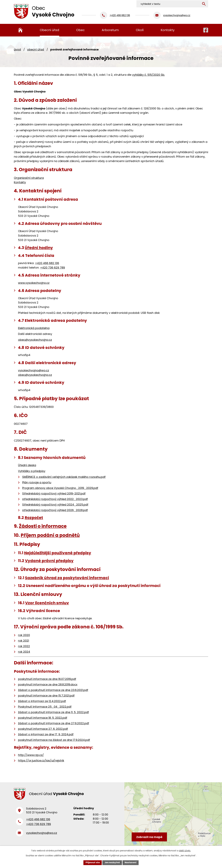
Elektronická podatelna (34, 328)
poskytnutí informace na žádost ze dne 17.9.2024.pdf (54, 740)
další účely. (185, 850)
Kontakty (20, 182)
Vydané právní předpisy (49, 561)
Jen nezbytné (112, 862)
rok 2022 (24, 646)
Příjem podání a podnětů (50, 535)
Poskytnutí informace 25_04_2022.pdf (45, 707)
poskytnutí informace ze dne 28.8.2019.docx (48, 684)
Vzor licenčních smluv (47, 603)
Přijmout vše (92, 862)
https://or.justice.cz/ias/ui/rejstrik (41, 761)
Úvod (17, 49)
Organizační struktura (29, 178)
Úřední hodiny (39, 248)
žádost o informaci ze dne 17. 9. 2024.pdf (46, 734)
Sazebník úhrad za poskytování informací (67, 578)
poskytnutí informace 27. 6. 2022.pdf (43, 729)
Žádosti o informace (43, 526)
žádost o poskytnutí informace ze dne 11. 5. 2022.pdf (53, 712)
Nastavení (131, 862)
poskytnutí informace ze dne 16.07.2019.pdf (47, 679)
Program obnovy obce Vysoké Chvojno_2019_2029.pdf (60, 488)
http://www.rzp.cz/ (31, 755)
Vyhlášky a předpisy (32, 471)
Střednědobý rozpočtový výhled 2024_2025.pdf (55, 505)
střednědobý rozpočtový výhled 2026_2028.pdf (55, 510)
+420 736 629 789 (52, 268)
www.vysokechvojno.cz (34, 283)
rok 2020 (24, 635)
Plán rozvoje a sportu (37, 482)
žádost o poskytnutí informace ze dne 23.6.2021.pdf (53, 690)
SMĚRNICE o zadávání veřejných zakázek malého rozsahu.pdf (64, 477)
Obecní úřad (36, 49)
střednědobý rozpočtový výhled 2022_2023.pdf (55, 499)
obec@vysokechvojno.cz (35, 340)
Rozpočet (34, 518)
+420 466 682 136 (47, 263)
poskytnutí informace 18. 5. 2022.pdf (43, 718)
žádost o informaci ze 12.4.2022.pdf (42, 701)
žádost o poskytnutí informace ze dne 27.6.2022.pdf (54, 723)
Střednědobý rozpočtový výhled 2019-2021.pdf (54, 493)
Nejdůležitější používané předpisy (58, 553)
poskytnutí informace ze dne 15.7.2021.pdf (46, 696)
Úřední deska (27, 465)
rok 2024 (24, 652)
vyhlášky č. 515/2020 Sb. (148, 75)
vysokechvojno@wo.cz (34, 370)
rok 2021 (24, 641)
